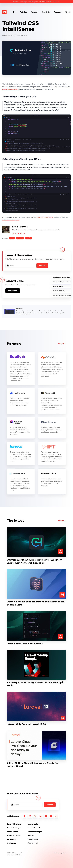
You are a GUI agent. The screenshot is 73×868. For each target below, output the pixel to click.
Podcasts (58, 12)
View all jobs (13, 291)
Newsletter (46, 12)
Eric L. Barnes (24, 35)
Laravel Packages (14, 828)
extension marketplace (11, 220)
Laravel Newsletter (14, 824)
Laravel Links (33, 824)
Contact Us (11, 843)
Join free (42, 266)
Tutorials (24, 12)
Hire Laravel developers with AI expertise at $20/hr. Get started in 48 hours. (36, 2)
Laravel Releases (14, 836)
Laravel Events (13, 832)
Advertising (12, 839)
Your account (33, 843)
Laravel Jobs (33, 839)
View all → (62, 344)
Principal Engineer (58, 286)
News (12, 238)
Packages (35, 12)
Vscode (28, 238)
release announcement (11, 89)
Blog (15, 12)
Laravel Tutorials (34, 828)
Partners (14, 344)
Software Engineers (59, 291)
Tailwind (20, 238)
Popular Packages (35, 832)
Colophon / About (60, 853)
